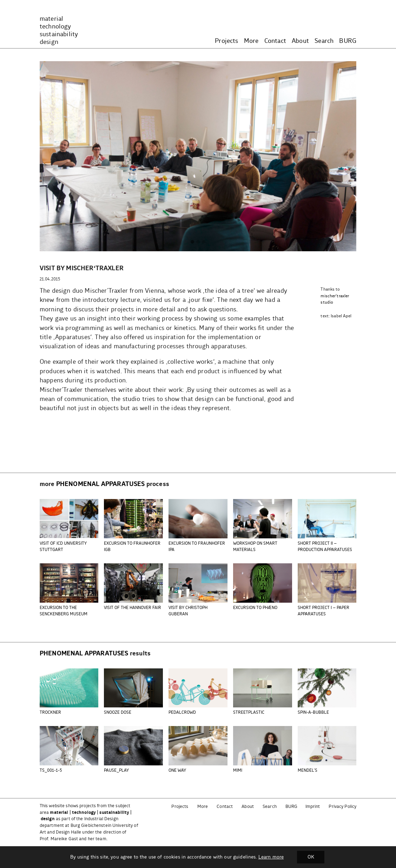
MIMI (238, 770)
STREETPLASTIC (249, 712)
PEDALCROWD (182, 712)
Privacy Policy (342, 807)
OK (311, 857)
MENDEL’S (308, 770)
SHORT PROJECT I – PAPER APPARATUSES (324, 611)
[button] (192, 242)
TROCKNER (50, 712)
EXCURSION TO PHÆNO (255, 608)
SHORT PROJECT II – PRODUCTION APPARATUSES (325, 547)
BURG (348, 41)
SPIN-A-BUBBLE (313, 712)
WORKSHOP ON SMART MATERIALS (255, 547)
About (300, 41)
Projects (226, 41)
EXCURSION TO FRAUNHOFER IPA (197, 547)
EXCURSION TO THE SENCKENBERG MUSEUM (64, 611)
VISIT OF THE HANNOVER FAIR (133, 608)
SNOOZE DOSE (118, 712)
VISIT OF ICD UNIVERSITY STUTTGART (63, 547)
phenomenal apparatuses (101, 484)
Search (324, 41)
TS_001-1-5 (51, 770)
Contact (275, 41)
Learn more (271, 857)
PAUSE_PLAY (116, 770)
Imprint (313, 807)
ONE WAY (177, 770)
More (251, 41)
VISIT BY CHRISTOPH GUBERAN (188, 611)
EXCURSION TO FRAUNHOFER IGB (132, 547)
